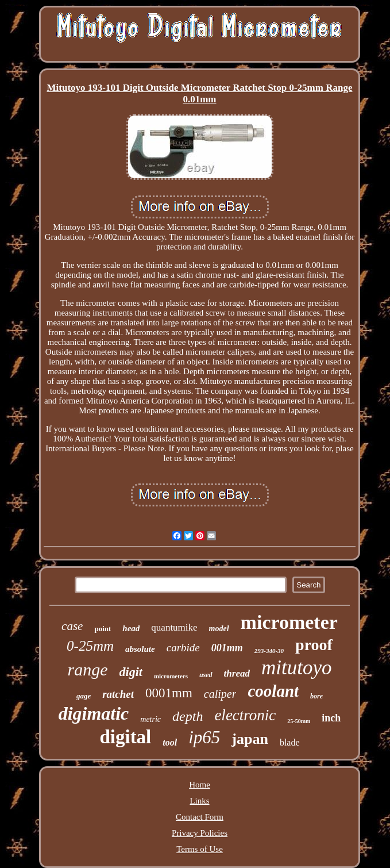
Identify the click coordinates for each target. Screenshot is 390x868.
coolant (273, 691)
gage (84, 696)
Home (200, 785)
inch (331, 718)
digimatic (94, 713)
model (219, 629)
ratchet (118, 694)
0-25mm (90, 646)
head (131, 628)
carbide (183, 648)
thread (237, 673)
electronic (245, 715)
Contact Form (200, 817)
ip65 (204, 737)
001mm (227, 648)
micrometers (171, 676)
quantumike (174, 627)
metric (150, 719)
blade (290, 742)
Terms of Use (200, 849)
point (103, 629)
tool (170, 742)
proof (314, 645)
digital (125, 737)
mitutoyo (296, 668)
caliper (220, 694)
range (88, 669)
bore (316, 696)
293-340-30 (269, 651)
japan (250, 739)
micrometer (289, 622)
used (206, 675)
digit (131, 672)
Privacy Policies (200, 833)
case (72, 626)
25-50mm (299, 721)
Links (199, 801)
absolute (140, 649)
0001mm (169, 693)
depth (188, 716)
